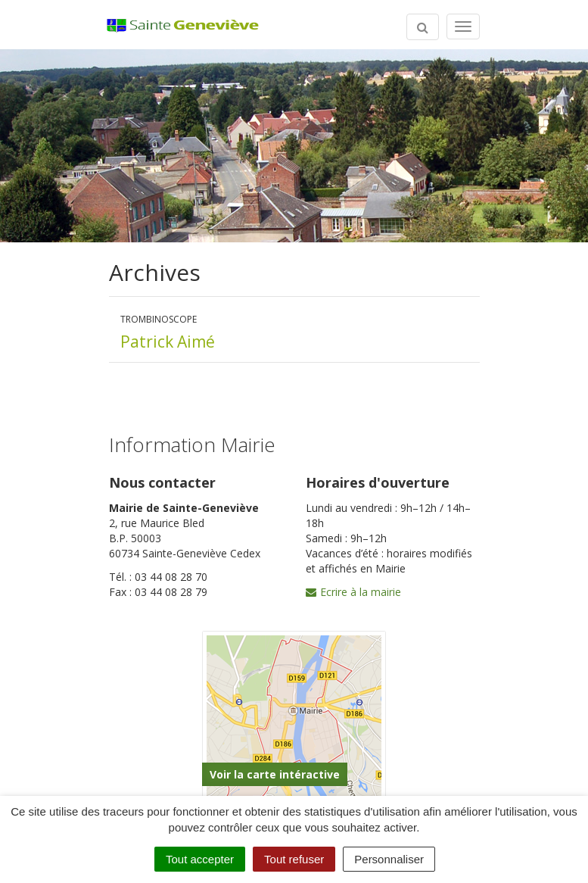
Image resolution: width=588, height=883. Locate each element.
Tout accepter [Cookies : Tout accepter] (200, 859)
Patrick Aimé (168, 342)
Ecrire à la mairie (353, 592)
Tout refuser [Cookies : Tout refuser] (294, 859)
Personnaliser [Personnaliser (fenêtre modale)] (389, 859)
